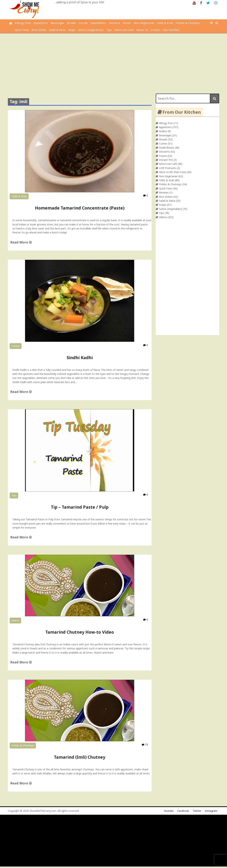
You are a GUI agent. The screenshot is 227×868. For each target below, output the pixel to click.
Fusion (127, 23)
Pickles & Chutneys (188, 23)
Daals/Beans (98, 23)
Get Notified (171, 30)
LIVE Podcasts (168, 168)
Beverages (57, 23)
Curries (83, 23)
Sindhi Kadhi (80, 358)
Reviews (164, 192)
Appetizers (41, 23)
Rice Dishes (39, 30)
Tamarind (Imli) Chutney (80, 757)
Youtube (169, 811)
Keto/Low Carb (124, 30)
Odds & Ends (165, 23)
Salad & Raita (57, 30)
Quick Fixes (22, 30)
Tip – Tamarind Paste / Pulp (80, 507)
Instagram (211, 811)
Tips (109, 30)
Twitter (197, 811)
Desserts (115, 23)
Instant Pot (166, 160)
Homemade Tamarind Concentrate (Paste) (80, 208)
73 (145, 745)
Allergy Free (23, 23)
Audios (163, 131)
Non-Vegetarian (144, 23)
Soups (72, 30)
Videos (15, 620)
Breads (71, 23)
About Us (142, 30)
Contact (156, 30)
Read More (21, 242)
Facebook (183, 811)
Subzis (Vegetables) (91, 30)
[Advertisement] (113, 61)
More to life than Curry (173, 172)
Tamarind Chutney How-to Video (80, 632)
